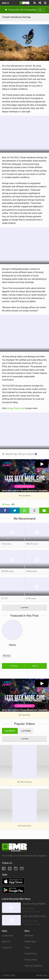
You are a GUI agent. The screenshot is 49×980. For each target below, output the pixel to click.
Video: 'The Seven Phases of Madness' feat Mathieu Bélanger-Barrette (13, 565)
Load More (25, 607)
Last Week (26, 731)
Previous (13, 666)
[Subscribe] (35, 3)
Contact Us (7, 948)
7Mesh (12, 645)
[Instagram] (16, 869)
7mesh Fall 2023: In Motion (13, 593)
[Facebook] (4, 869)
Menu (6, 3)
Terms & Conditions (34, 966)
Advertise (29, 936)
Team (27, 948)
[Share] (40, 3)
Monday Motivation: (11, 538)
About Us (6, 942)
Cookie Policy (31, 954)
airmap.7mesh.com (15, 408)
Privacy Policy (31, 960)
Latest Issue (8, 936)
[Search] (46, 3)
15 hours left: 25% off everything (25, 10)
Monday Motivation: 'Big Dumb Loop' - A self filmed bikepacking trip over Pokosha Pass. (38, 593)
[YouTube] (22, 869)
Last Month (10, 731)
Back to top (42, 974)
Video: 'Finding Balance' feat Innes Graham (38, 565)
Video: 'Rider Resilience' (37, 538)
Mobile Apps (30, 942)
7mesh (7, 656)
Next (36, 666)
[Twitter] (10, 869)
